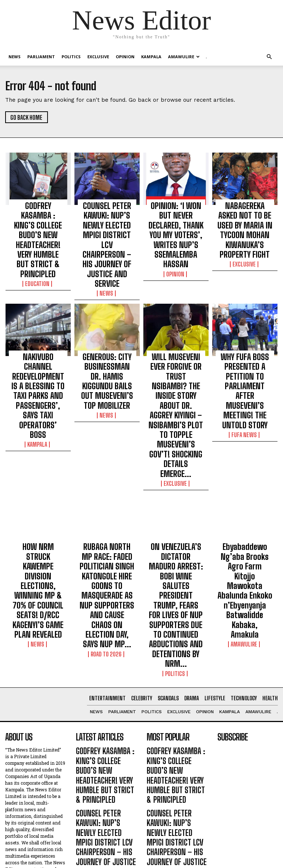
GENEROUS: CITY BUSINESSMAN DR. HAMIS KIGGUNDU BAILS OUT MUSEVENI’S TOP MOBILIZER (107, 320)
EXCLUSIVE (98, 57)
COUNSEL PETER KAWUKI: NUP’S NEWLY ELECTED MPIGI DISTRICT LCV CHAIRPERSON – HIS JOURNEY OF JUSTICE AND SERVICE (107, 220)
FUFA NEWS (245, 341)
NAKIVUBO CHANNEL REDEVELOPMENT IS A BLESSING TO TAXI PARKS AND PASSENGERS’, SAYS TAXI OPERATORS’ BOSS (38, 320)
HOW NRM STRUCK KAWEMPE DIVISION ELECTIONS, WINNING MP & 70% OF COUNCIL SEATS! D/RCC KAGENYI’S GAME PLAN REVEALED (38, 446)
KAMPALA (151, 57)
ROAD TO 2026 (107, 477)
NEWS (15, 57)
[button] (269, 57)
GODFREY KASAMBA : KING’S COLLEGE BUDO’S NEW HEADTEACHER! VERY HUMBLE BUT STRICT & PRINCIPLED (38, 217)
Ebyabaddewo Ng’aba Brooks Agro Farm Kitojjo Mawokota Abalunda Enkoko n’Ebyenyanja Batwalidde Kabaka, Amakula (245, 449)
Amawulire (184, 57)
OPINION (125, 57)
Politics (71, 57)
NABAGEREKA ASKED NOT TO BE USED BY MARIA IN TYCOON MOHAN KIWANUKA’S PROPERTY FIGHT (245, 217)
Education (38, 238)
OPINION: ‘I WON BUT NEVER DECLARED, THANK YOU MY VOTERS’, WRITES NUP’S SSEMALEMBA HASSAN (176, 217)
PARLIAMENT (41, 57)
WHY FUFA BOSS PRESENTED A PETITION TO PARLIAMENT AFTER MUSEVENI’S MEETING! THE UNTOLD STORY (245, 320)
